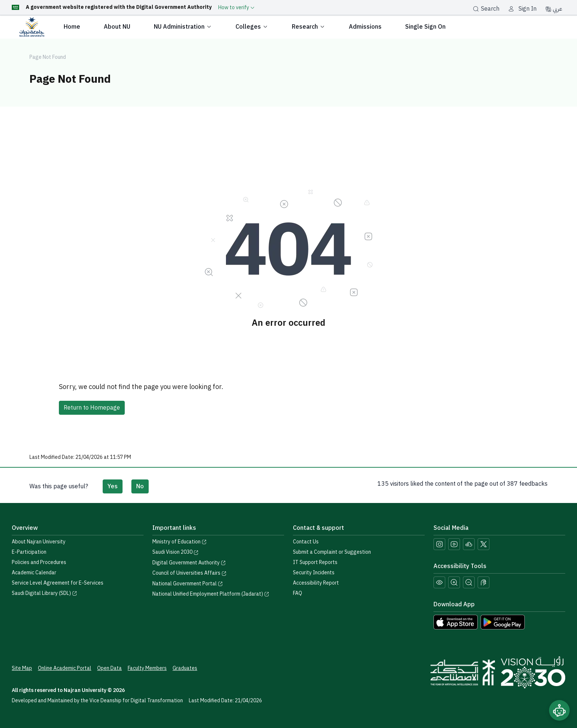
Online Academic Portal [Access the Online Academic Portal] (65, 668)
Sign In (528, 9)
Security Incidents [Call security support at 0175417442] (314, 573)
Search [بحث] (486, 9)
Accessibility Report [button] (316, 583)
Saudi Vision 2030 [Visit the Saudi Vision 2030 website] (176, 552)
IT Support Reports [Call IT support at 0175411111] (315, 562)
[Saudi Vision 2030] (533, 672)
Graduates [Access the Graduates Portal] (185, 668)
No (140, 486)
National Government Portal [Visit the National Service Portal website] (188, 584)
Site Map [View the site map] (22, 668)
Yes (113, 486)
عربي (554, 9)
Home (72, 27)
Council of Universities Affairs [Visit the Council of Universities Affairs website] (190, 573)
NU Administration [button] (183, 27)
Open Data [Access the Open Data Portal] (109, 668)
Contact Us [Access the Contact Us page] (306, 542)
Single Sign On (425, 27)
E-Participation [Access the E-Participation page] (29, 552)
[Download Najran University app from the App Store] (456, 622)
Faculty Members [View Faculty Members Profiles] (147, 668)
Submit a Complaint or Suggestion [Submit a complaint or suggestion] (332, 552)
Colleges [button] (252, 27)
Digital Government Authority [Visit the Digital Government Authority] (189, 563)
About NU (117, 27)
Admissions (365, 27)
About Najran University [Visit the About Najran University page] (39, 542)
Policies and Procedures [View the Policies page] (39, 562)
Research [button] (309, 27)
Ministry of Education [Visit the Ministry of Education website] (180, 542)
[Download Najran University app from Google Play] (503, 622)
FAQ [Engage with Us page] (298, 593)
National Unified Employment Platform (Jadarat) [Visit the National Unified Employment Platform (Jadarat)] (211, 594)
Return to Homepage (92, 408)
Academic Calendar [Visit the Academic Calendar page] (34, 573)
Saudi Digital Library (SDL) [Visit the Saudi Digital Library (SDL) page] (45, 593)
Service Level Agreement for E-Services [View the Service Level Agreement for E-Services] (58, 583)
